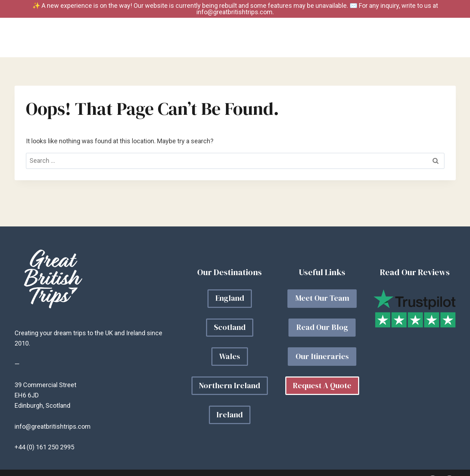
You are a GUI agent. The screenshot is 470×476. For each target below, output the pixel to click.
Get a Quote (427, 38)
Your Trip (282, 38)
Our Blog (328, 38)
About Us (374, 38)
